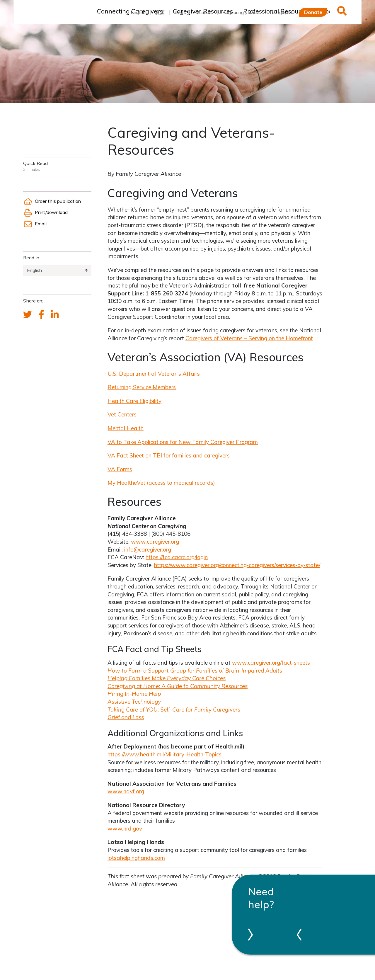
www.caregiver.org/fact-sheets (271, 663)
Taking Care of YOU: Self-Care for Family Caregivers (174, 710)
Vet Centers (122, 414)
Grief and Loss (126, 717)
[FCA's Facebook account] (41, 315)
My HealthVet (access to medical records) (161, 483)
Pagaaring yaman (241, 12)
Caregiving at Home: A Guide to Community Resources (178, 686)
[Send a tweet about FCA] (28, 315)
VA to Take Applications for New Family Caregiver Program (183, 442)
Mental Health (126, 428)
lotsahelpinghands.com (136, 858)
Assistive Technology (134, 702)
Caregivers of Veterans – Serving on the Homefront (249, 338)
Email (35, 224)
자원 (179, 12)
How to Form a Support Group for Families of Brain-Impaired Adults (195, 671)
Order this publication (52, 201)
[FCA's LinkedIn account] (55, 315)
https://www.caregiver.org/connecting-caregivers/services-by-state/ (237, 565)
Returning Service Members (142, 387)
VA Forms (120, 469)
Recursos (203, 12)
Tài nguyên (281, 12)
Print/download (45, 212)
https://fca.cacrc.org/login (177, 557)
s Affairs (189, 374)
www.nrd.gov (125, 828)
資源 (160, 12)
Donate (313, 12)
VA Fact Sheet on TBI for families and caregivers (169, 455)
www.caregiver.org (155, 542)
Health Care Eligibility (134, 401)
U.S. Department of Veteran (143, 374)
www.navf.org (126, 791)
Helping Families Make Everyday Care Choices (167, 678)
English (138, 12)
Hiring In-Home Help (134, 694)
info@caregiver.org (148, 549)
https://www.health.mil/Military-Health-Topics (165, 754)
